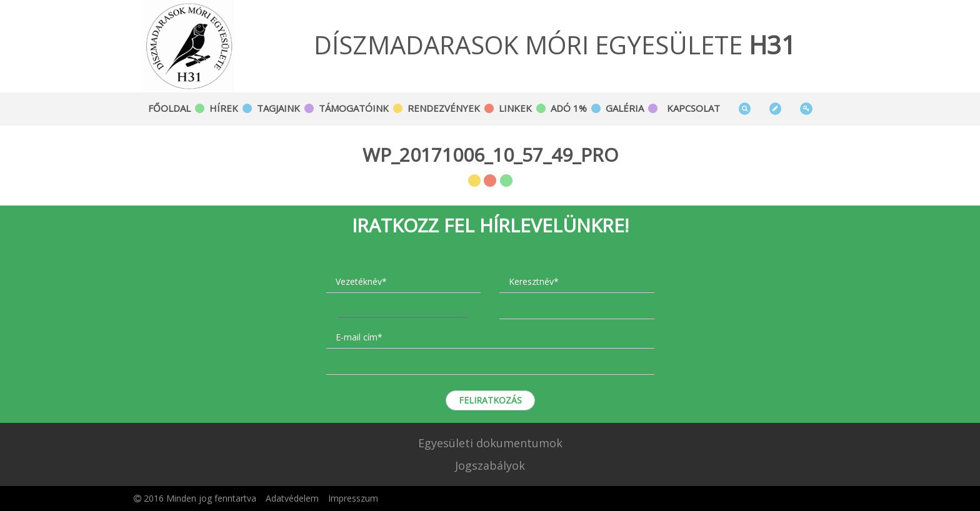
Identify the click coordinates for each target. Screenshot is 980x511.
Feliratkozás (490, 400)
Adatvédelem (292, 498)
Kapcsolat (693, 108)
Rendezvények (444, 108)
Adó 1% (569, 108)
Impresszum (353, 498)
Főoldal (169, 108)
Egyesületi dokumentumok (490, 443)
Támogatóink (354, 108)
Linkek (515, 108)
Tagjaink (278, 108)
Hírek (224, 108)
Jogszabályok (490, 465)
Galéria (625, 108)
